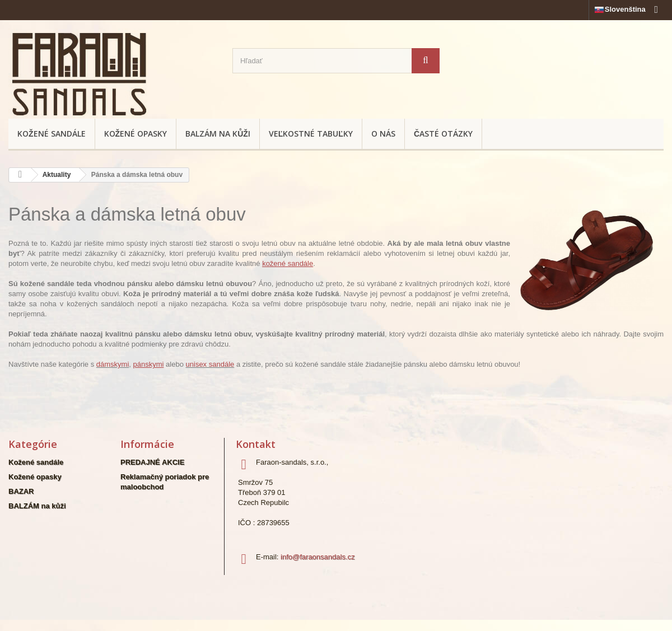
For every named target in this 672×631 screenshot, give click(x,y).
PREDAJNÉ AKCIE (152, 462)
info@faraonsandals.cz (318, 557)
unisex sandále (210, 364)
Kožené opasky (136, 134)
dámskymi (113, 364)
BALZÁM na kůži (218, 134)
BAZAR (21, 491)
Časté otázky (443, 134)
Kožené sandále (52, 134)
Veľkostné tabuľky (311, 134)
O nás (383, 134)
